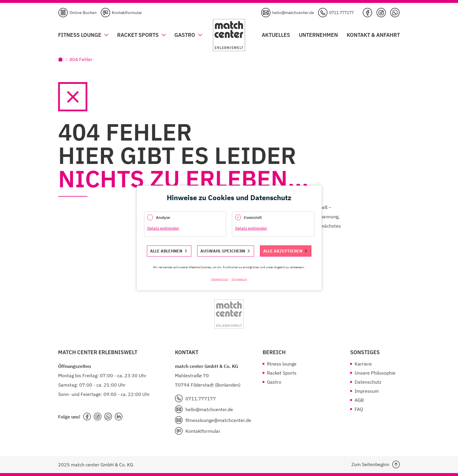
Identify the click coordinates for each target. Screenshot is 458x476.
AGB (359, 400)
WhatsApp (395, 13)
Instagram (381, 13)
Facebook (367, 13)
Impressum (367, 391)
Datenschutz (368, 382)
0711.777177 (341, 13)
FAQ (359, 409)
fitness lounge (282, 364)
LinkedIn (119, 417)
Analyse (163, 218)
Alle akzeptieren (283, 251)
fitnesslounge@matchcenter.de (218, 420)
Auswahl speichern (223, 251)
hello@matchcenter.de (293, 13)
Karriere (363, 364)
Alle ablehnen (166, 251)
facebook (87, 417)
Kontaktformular (127, 13)
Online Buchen (83, 13)
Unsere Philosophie (375, 373)
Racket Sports (282, 373)
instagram (98, 417)
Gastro (274, 382)
